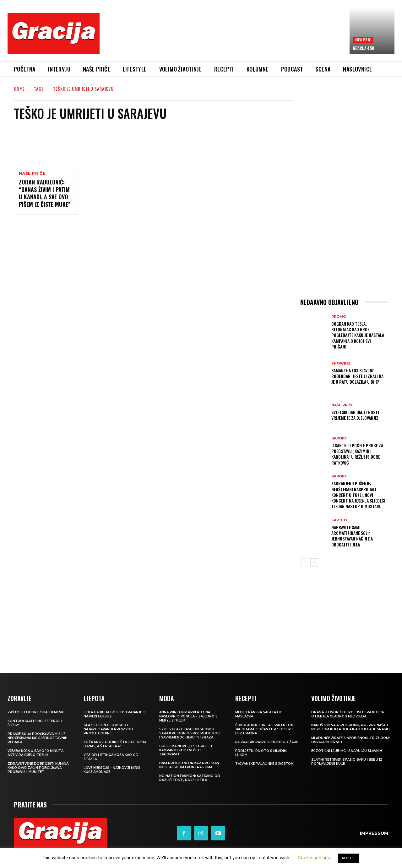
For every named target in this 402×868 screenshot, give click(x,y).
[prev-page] (304, 562)
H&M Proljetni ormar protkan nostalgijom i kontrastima (189, 765)
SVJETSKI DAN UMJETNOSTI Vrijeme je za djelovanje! (355, 415)
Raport (339, 438)
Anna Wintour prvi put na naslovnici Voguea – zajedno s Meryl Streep (188, 716)
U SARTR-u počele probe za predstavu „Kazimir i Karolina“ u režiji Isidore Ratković (357, 454)
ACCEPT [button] (348, 858)
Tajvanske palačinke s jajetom (264, 764)
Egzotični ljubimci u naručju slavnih (347, 751)
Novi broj (363, 40)
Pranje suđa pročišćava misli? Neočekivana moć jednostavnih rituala (38, 738)
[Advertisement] (225, 38)
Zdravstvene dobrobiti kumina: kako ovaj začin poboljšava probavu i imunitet (38, 768)
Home (19, 89)
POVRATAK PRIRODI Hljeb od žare (267, 742)
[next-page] (314, 562)
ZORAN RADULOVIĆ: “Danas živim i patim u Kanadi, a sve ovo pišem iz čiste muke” (45, 193)
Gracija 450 (364, 48)
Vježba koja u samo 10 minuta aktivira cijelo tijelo (35, 753)
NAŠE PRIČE (32, 173)
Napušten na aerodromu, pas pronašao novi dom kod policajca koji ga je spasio (350, 727)
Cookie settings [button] (314, 858)
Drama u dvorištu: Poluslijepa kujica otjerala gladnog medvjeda (348, 714)
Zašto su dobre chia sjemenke (36, 712)
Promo (339, 317)
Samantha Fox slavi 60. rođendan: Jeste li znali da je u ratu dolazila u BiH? (357, 376)
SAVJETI (339, 520)
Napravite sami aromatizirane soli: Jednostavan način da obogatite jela (352, 536)
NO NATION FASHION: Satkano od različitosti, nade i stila (190, 778)
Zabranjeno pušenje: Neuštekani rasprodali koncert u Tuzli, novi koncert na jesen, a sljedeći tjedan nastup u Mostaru (358, 495)
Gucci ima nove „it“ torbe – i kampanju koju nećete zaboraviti (186, 750)
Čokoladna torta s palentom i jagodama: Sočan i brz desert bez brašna (265, 729)
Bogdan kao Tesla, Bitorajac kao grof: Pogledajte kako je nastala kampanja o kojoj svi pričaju (358, 335)
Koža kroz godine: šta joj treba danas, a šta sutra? (115, 744)
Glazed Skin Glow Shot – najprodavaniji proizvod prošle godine (108, 729)
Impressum (374, 833)
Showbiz (341, 363)
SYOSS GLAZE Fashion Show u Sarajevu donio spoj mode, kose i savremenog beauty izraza (190, 733)
